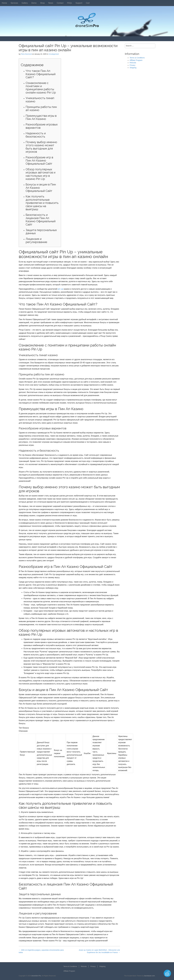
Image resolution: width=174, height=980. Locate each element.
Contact (60, 3)
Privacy (132, 65)
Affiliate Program (136, 60)
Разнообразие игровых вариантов (42, 126)
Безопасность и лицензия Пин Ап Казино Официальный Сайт (41, 220)
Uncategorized (54, 54)
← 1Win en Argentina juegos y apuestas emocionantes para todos (41, 951)
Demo (34, 3)
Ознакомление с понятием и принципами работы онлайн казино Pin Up (41, 88)
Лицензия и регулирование (36, 240)
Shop (42, 3)
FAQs (69, 3)
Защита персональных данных (41, 232)
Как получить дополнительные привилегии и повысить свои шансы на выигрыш (42, 203)
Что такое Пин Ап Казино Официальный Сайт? (41, 74)
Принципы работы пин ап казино (41, 108)
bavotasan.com (149, 976)
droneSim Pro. (36, 976)
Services (14, 3)
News (51, 3)
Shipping (133, 68)
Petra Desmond (26, 54)
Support (79, 3)
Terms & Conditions (137, 58)
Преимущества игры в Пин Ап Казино (41, 117)
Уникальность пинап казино (40, 100)
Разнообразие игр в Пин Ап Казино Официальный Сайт (39, 161)
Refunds (133, 63)
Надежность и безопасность (36, 135)
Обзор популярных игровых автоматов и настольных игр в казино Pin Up (40, 174)
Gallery (25, 3)
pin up (61, 289)
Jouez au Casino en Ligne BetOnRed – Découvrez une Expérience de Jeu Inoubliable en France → (99, 951)
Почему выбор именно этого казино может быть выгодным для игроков (41, 147)
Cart (88, 3)
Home (4, 3)
